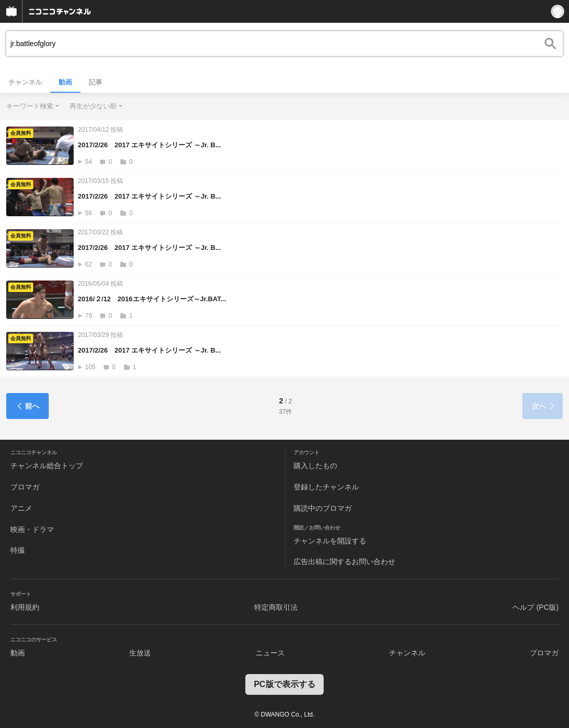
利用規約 (25, 607)
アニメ (21, 508)
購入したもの (315, 466)
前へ (27, 406)
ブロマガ (25, 487)
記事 (95, 82)
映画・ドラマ (32, 529)
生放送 (140, 653)
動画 (65, 82)
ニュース (270, 653)
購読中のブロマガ (323, 508)
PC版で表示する (284, 684)
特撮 (18, 550)
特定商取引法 (276, 607)
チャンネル (25, 82)
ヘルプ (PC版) (536, 607)
